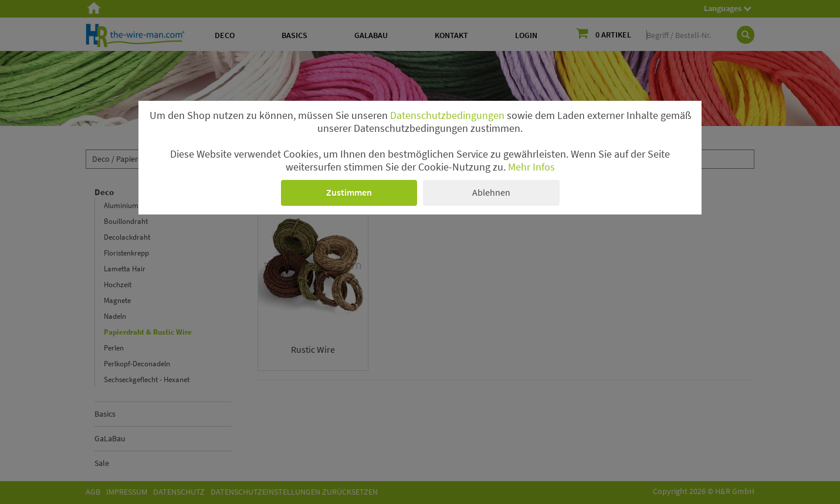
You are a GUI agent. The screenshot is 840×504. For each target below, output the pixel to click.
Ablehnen (491, 192)
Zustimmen (349, 192)
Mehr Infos (531, 167)
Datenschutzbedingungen (447, 115)
